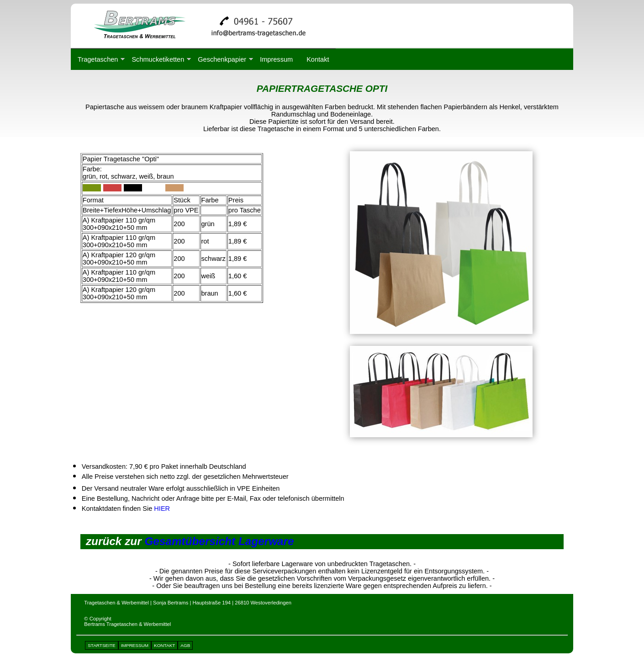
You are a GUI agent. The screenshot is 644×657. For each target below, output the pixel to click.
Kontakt (318, 59)
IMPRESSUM (135, 645)
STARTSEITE (102, 645)
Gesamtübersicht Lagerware (219, 541)
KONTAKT (164, 645)
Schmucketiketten (158, 59)
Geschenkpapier (222, 59)
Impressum (276, 59)
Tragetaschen (98, 59)
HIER (162, 509)
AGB (185, 645)
